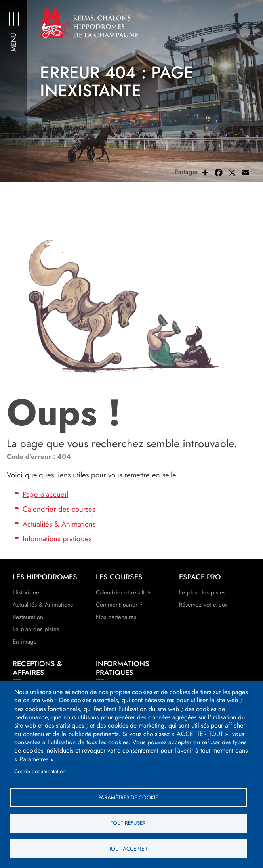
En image (25, 642)
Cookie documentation (40, 771)
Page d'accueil (45, 495)
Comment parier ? (119, 605)
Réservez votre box (203, 605)
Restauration (28, 618)
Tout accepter (128, 849)
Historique (26, 593)
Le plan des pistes (36, 630)
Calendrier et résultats (124, 593)
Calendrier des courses (59, 510)
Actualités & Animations (59, 525)
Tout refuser (128, 823)
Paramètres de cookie (128, 797)
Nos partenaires (116, 618)
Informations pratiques (57, 540)
